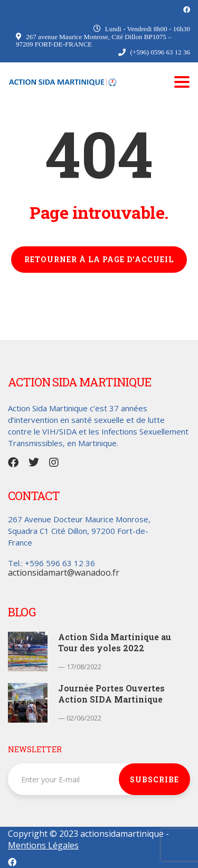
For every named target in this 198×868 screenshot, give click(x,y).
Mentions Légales (43, 845)
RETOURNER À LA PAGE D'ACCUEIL (99, 259)
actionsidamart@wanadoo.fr (64, 572)
